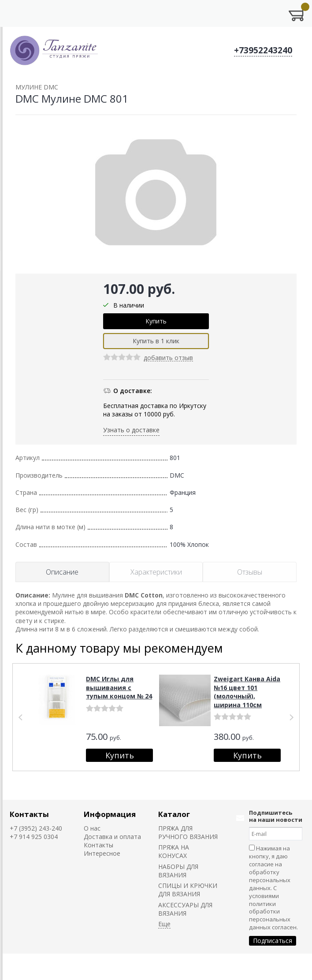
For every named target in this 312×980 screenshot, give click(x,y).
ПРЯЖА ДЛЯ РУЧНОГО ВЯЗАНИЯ (188, 832)
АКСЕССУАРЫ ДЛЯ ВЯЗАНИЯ (185, 909)
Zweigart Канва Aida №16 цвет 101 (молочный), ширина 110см (247, 692)
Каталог (174, 814)
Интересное (102, 853)
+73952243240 (263, 50)
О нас (92, 828)
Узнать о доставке (131, 430)
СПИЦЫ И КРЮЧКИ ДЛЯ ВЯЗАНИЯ (188, 890)
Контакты (29, 814)
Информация (110, 814)
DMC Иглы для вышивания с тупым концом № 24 (119, 687)
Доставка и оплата (112, 837)
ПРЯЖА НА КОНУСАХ (174, 851)
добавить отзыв (168, 358)
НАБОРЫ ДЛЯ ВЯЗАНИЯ (178, 871)
